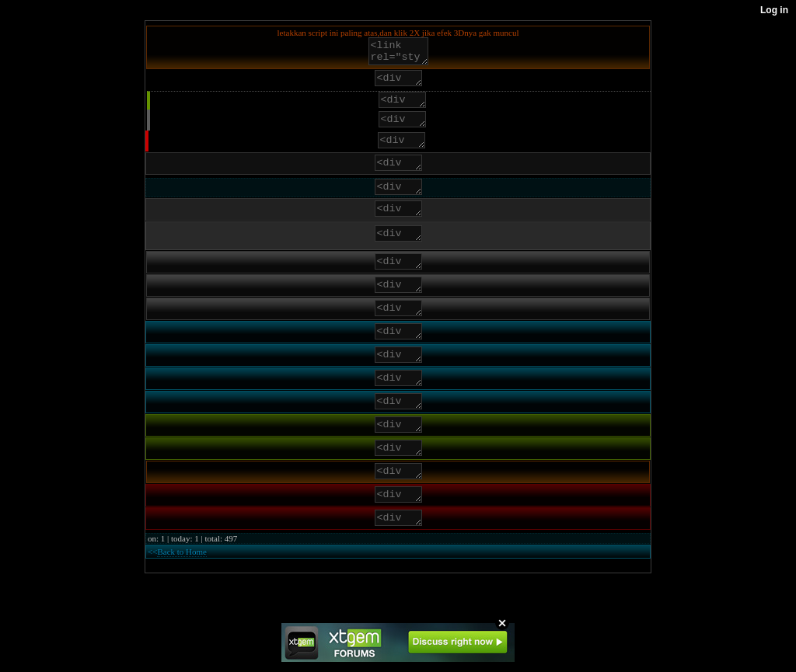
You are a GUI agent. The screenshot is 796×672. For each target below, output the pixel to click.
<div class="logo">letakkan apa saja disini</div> (398, 517)
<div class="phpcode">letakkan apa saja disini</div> (398, 204)
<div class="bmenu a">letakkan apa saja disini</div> (398, 440)
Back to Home (182, 603)
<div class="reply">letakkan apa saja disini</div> (401, 153)
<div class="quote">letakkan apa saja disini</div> (402, 130)
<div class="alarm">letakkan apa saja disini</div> (398, 568)
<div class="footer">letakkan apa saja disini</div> (398, 312)
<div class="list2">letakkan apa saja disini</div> (398, 228)
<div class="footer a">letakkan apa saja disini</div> (398, 337)
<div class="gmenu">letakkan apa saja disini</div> (398, 465)
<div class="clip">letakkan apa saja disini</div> (398, 256)
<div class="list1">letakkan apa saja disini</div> (398, 178)
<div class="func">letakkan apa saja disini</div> (402, 108)
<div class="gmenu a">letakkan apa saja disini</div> (398, 491)
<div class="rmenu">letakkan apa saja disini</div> (398, 542)
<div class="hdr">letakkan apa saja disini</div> (398, 414)
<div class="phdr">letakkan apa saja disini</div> (398, 388)
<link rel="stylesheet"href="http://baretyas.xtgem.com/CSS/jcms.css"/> (398, 54)
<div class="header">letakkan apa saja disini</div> (398, 286)
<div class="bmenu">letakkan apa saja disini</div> (398, 363)
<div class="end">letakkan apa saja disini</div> (398, 84)
